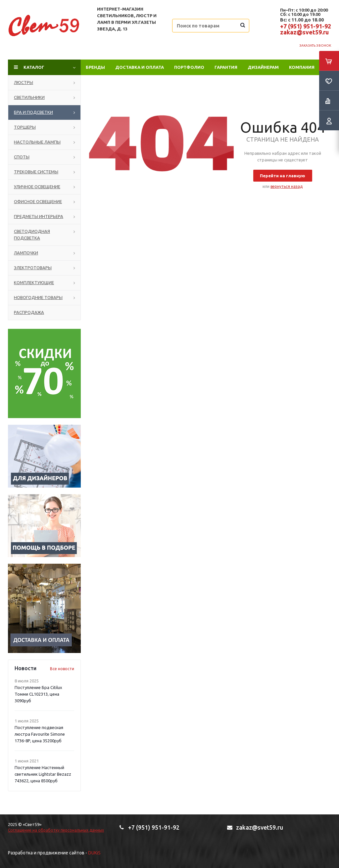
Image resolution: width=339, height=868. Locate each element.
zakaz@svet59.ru (304, 32)
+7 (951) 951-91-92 (306, 26)
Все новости (62, 669)
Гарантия (226, 67)
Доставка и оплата (140, 67)
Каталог (34, 67)
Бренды (95, 67)
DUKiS (94, 853)
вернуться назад (287, 186)
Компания (302, 67)
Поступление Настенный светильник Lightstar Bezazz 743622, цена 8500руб (43, 774)
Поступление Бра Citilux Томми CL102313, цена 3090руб (38, 694)
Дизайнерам (263, 67)
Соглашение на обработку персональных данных (56, 830)
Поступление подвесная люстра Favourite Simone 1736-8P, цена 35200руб (40, 734)
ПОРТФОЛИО (189, 67)
